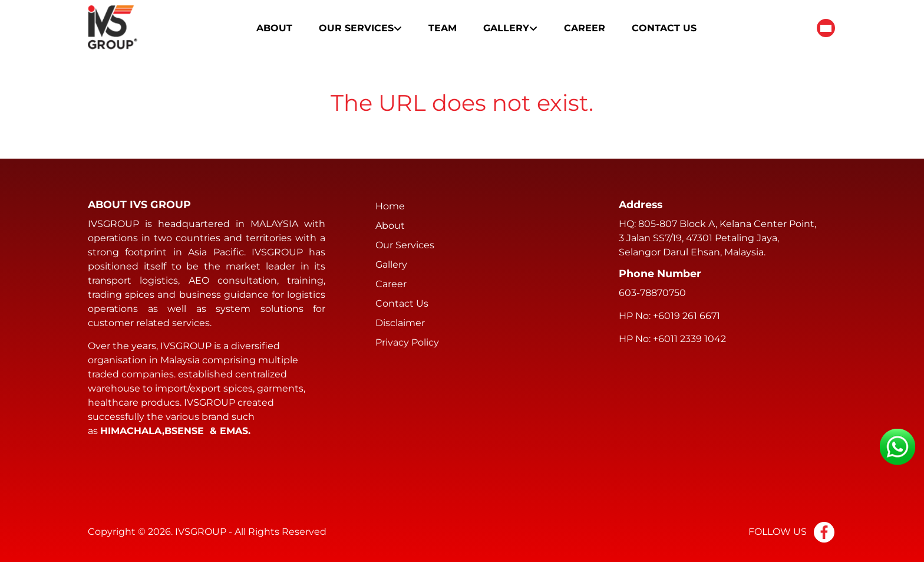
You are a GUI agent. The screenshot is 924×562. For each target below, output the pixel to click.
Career (585, 28)
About (274, 28)
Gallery (510, 28)
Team (443, 28)
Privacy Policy (407, 342)
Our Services (360, 28)
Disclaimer (400, 323)
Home (390, 206)
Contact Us (664, 28)
